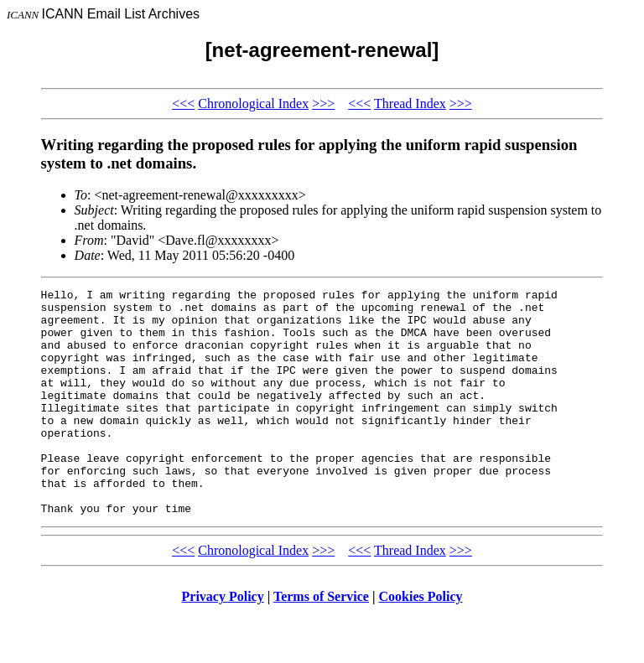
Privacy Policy (223, 642)
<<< (183, 104)
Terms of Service (321, 642)
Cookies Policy (421, 642)
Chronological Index (253, 104)
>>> (323, 104)
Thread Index (410, 104)
